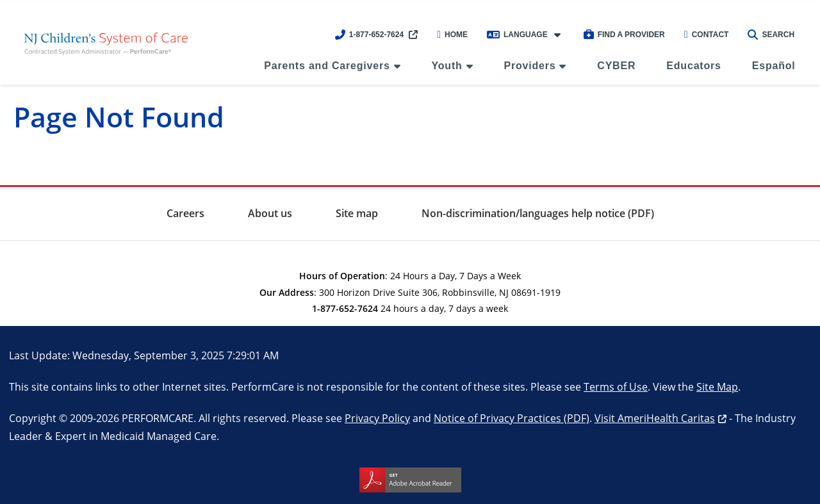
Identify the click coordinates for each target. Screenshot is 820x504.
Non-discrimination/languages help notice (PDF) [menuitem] (538, 213)
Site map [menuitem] (357, 213)
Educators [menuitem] (693, 66)
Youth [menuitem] (447, 66)
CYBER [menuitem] (616, 66)
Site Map (717, 386)
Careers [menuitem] (185, 213)
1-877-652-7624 (369, 35)
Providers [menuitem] (529, 66)
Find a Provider (624, 35)
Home (452, 35)
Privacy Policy (377, 418)
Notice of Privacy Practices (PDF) (512, 418)
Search (771, 35)
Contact (707, 35)
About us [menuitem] (270, 213)
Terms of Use (616, 386)
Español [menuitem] (774, 66)
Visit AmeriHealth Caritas (655, 418)
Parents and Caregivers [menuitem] (327, 66)
